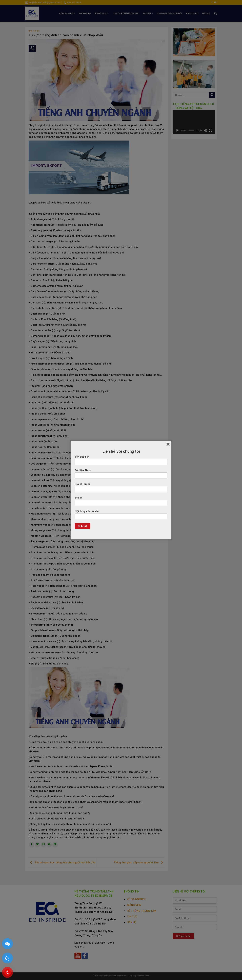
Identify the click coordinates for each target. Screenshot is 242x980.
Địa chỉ (121, 502)
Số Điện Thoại (121, 475)
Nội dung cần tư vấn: (121, 516)
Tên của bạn (121, 461)
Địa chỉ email (121, 489)
